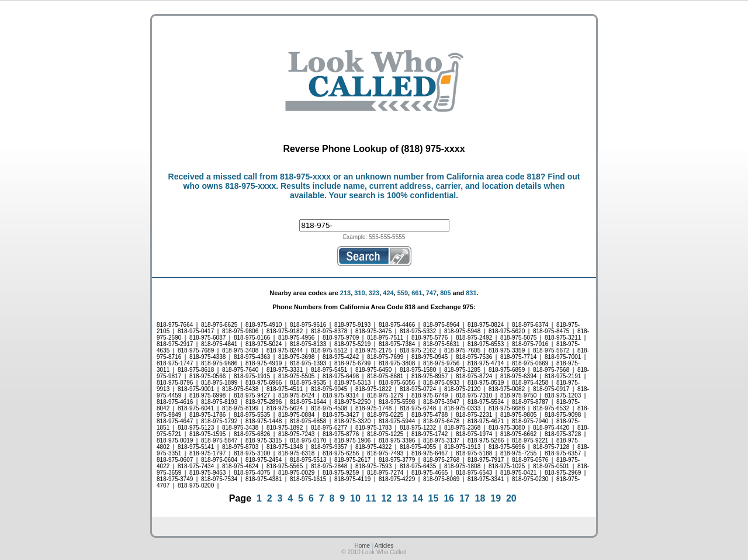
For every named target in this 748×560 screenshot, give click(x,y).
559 (403, 293)
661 (417, 293)
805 (445, 293)
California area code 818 (494, 177)
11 (371, 498)
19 (496, 498)
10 (355, 498)
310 (359, 293)
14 (418, 498)
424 (388, 293)
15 (434, 498)
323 (374, 293)
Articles (384, 546)
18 (480, 498)
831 (471, 293)
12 (386, 498)
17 (465, 498)
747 (431, 293)
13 (402, 498)
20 (511, 498)
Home (362, 546)
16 (449, 498)
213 (345, 293)
